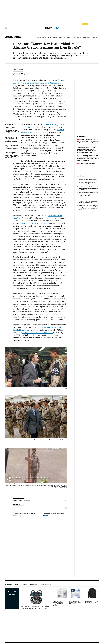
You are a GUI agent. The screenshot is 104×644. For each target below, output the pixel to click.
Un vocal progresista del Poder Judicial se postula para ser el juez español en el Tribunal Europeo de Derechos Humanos (88, 195)
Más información (18, 515)
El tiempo (89, 37)
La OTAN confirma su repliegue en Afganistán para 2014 (11, 147)
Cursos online (24, 585)
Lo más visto (96, 37)
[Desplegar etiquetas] (66, 508)
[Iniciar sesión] (94, 24)
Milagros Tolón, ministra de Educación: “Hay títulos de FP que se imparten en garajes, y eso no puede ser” (88, 201)
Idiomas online (34, 585)
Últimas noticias (40, 37)
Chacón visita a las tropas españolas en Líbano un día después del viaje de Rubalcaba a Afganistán (12, 155)
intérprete (44, 132)
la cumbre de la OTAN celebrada (34, 223)
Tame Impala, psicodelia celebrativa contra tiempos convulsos (88, 164)
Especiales (55, 37)
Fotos (65, 37)
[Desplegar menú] (6, 28)
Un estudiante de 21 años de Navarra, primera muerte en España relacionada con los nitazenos (88, 188)
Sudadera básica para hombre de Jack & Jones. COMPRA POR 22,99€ (92, 601)
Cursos (16, 585)
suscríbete (85, 24)
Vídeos (60, 37)
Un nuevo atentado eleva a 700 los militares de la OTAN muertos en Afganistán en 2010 (12, 130)
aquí (47, 516)
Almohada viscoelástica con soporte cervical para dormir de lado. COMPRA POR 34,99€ (76, 602)
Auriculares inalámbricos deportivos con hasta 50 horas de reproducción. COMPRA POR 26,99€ (35, 607)
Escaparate (8, 585)
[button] (36, 465)
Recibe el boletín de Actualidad (23, 500)
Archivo (74, 37)
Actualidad (13, 37)
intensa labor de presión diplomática (37, 333)
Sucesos (69, 37)
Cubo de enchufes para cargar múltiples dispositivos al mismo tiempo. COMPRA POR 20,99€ (59, 603)
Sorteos (84, 37)
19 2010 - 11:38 (18, 70)
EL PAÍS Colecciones (45, 585)
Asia (29, 508)
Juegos (79, 37)
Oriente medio (23, 508)
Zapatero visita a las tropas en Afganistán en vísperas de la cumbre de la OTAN (11, 139)
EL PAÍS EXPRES (48, 37)
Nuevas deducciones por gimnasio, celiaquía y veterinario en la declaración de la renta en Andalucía (88, 141)
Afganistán (16, 508)
